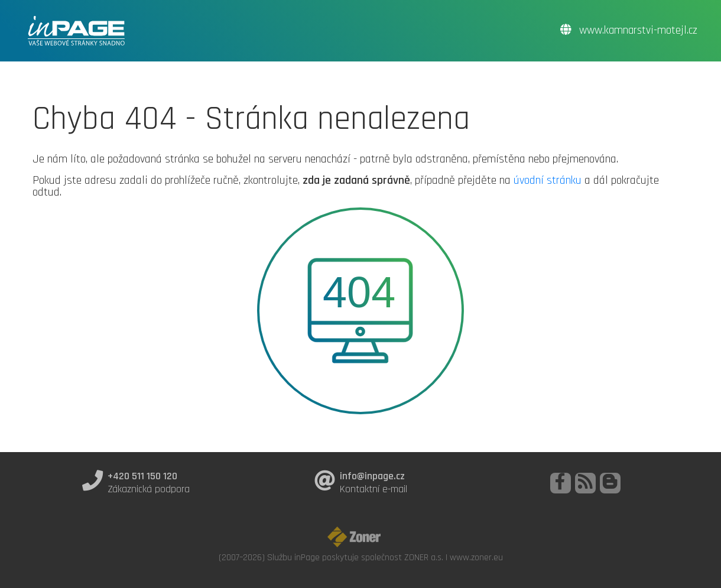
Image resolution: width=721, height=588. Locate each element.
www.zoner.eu (476, 557)
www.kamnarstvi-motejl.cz (629, 30)
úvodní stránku (548, 180)
